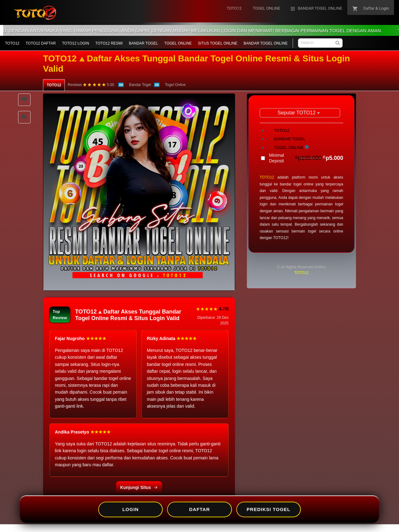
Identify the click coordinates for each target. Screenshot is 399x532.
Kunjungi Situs (139, 487)
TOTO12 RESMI (109, 43)
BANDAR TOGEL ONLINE (266, 43)
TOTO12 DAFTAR (41, 43)
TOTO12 (12, 43)
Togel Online (175, 85)
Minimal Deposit (306, 158)
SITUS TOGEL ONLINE (218, 43)
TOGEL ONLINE (178, 43)
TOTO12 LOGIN (76, 43)
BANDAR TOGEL (143, 43)
